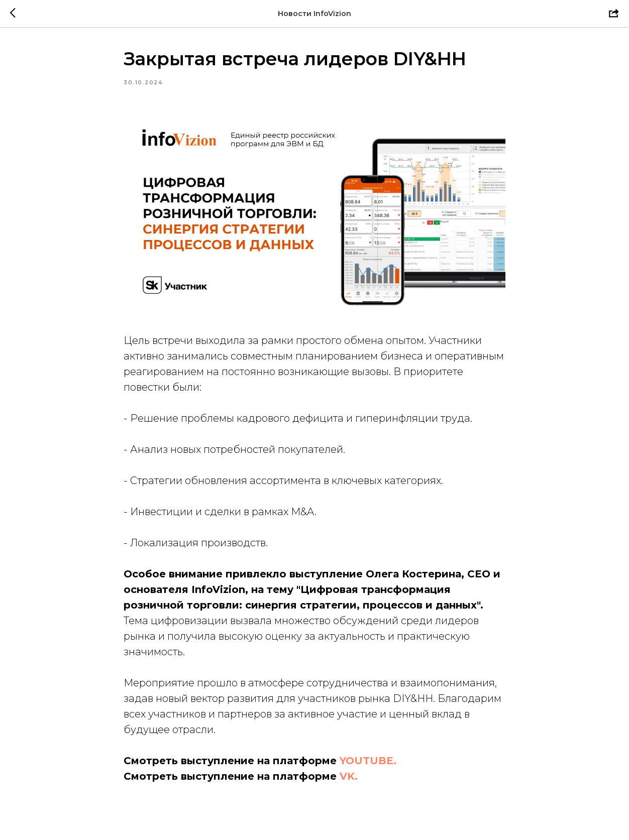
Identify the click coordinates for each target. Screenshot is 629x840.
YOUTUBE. (368, 761)
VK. (349, 776)
